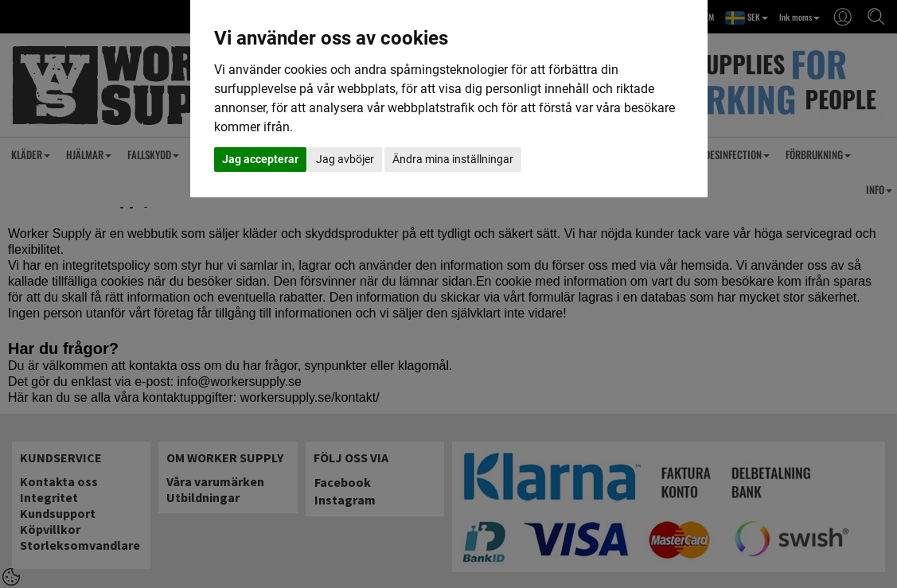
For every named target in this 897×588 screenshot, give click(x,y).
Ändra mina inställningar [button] (453, 159)
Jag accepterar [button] (260, 159)
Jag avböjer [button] (345, 159)
